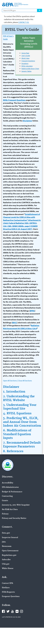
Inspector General (10, 538)
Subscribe (6, 560)
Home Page (25, 53)
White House (8, 568)
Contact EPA (7, 583)
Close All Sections (25, 381)
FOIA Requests (8, 592)
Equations (25, 63)
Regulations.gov (9, 555)
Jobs (4, 542)
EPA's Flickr (17, 611)
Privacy (5, 514)
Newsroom (7, 546)
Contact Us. (24, 22)
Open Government (10, 551)
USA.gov (6, 564)
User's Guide (26, 56)
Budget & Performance (12, 492)
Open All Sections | (10, 381)
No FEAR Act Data (10, 510)
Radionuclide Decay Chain (30, 69)
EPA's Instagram (21, 611)
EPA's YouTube (12, 611)
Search (40, 10)
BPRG (32, 311)
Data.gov (6, 533)
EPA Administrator (10, 487)
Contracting (7, 496)
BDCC (15, 323)
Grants (5, 501)
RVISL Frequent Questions (14, 100)
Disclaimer (28, 121)
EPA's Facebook (3, 611)
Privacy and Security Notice (14, 518)
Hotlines (6, 588)
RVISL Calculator (27, 66)
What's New (25, 58)
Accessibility (8, 483)
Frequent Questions (28, 61)
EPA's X (8, 611)
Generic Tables (26, 71)
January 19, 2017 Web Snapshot (16, 505)
